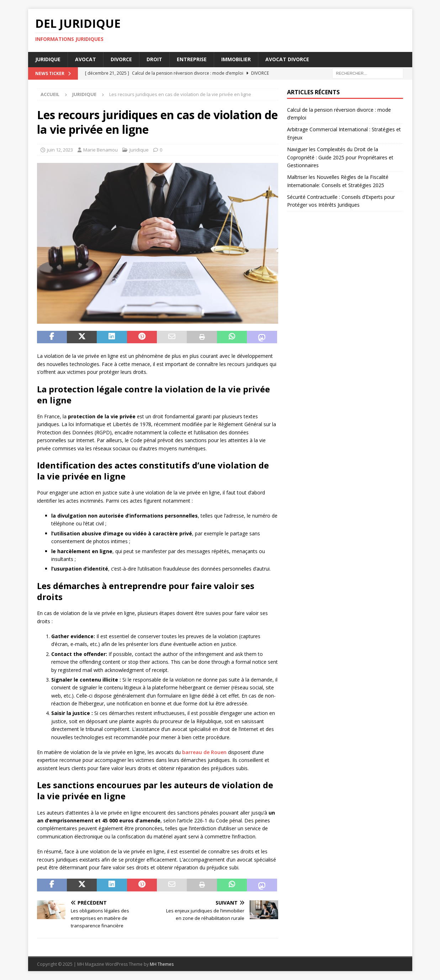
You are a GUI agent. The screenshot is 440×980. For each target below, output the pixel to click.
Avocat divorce (287, 59)
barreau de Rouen (204, 752)
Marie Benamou (100, 150)
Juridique (48, 59)
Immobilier (236, 59)
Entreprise (192, 59)
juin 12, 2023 (60, 150)
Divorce (121, 59)
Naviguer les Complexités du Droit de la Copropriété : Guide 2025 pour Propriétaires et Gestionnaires (340, 157)
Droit (154, 59)
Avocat (86, 59)
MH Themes (162, 964)
